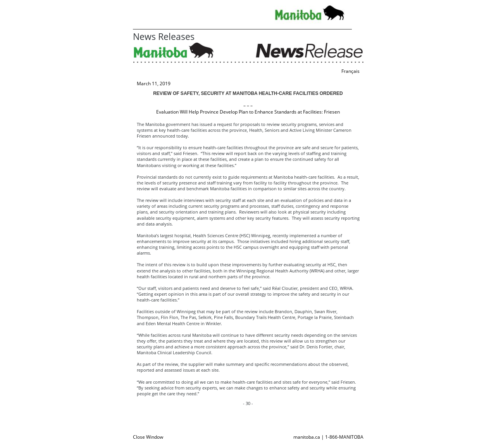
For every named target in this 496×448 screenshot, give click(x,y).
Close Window (148, 437)
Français (350, 71)
